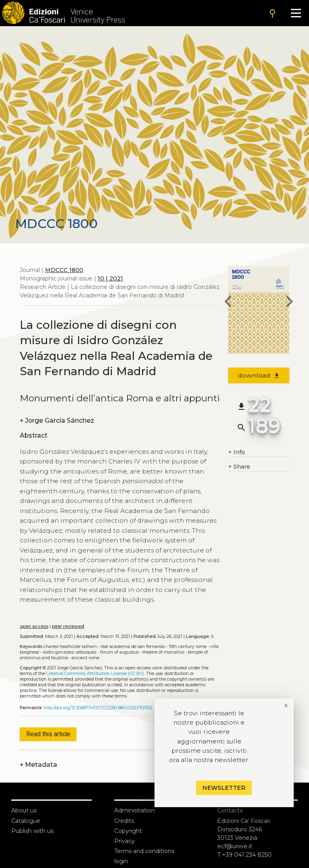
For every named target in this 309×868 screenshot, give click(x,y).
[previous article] (228, 303)
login (121, 861)
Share (239, 467)
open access (34, 626)
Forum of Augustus (119, 652)
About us (24, 810)
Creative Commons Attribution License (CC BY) (95, 674)
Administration (135, 810)
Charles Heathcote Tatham (70, 647)
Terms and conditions (144, 851)
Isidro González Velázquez (70, 652)
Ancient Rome (85, 658)
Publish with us (32, 831)
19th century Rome (187, 647)
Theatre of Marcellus (163, 652)
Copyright (128, 831)
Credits (124, 821)
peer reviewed (68, 626)
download (259, 375)
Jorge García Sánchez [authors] (57, 421)
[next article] (289, 303)
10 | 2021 (110, 278)
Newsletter (224, 788)
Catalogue (26, 821)
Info (237, 452)
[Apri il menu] (296, 13)
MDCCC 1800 (64, 270)
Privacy (125, 841)
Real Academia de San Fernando (133, 647)
